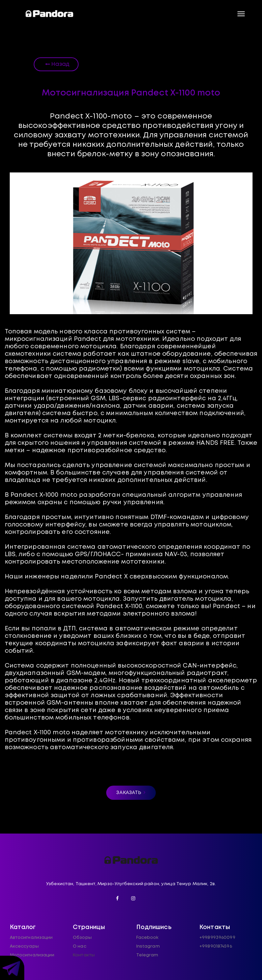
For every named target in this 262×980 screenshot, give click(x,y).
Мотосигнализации (32, 955)
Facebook (148, 938)
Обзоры (82, 938)
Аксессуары (24, 946)
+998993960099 (217, 938)
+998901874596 (216, 946)
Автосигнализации (31, 938)
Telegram (147, 955)
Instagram (148, 946)
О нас (80, 946)
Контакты (84, 955)
